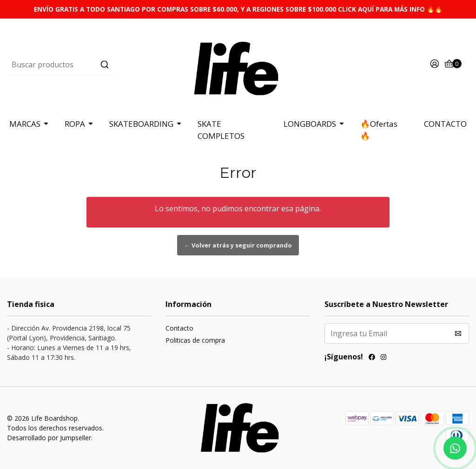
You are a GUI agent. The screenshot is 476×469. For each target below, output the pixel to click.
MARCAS (25, 124)
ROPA (75, 124)
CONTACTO (445, 124)
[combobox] (84, 65)
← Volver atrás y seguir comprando (238, 245)
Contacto (179, 328)
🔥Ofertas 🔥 (379, 130)
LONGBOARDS (310, 124)
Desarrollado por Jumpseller (49, 438)
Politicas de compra (195, 340)
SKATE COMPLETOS (221, 130)
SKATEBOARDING (141, 124)
